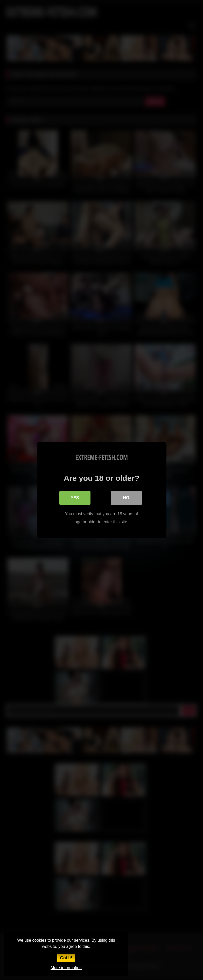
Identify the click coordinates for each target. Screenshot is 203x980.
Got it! (66, 958)
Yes (75, 498)
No (126, 498)
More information (66, 968)
